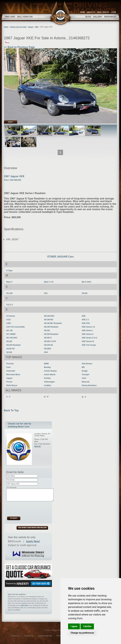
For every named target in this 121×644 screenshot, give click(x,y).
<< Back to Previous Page (19, 47)
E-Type (9, 271)
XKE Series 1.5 (88, 327)
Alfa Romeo (87, 364)
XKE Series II (88, 334)
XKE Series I (87, 331)
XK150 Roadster (51, 334)
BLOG (88, 17)
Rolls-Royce (12, 385)
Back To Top (11, 410)
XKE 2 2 (85, 320)
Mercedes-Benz (13, 375)
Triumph (85, 375)
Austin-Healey (50, 371)
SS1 (46, 293)
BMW (46, 364)
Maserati (86, 382)
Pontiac (47, 378)
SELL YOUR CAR (25, 17)
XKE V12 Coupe (89, 345)
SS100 (85, 293)
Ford (8, 367)
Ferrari (9, 382)
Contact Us (29, 636)
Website (37, 446)
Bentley (47, 367)
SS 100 (9, 293)
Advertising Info (45, 636)
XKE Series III (88, 341)
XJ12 (9, 320)
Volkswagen (49, 382)
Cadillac (48, 385)
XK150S (48, 349)
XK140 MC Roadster (53, 323)
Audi (84, 378)
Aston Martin (50, 375)
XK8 (46, 352)
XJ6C (9, 323)
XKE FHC (86, 323)
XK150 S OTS (50, 341)
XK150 (47, 331)
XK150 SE (48, 345)
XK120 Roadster (14, 345)
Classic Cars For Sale (18, 27)
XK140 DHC (49, 316)
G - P (46, 397)
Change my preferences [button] (82, 633)
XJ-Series (11, 316)
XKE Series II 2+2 (89, 338)
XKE (37, 27)
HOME (83, 12)
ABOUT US (91, 12)
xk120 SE (10, 349)
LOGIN (113, 12)
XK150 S (48, 338)
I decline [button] (87, 626)
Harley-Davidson (89, 385)
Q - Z (84, 397)
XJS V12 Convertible (16, 327)
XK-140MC (11, 334)
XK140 (9, 352)
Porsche (10, 364)
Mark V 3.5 (49, 282)
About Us (16, 636)
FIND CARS (10, 17)
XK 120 (9, 331)
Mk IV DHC (87, 282)
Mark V (9, 282)
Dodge (85, 371)
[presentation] (31, 509)
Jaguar (31, 27)
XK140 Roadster (51, 327)
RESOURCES (110, 17)
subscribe (24, 605)
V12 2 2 (10, 305)
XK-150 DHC (12, 338)
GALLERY (98, 17)
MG (83, 367)
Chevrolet (11, 371)
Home (6, 27)
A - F (8, 397)
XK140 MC (49, 320)
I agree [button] (74, 626)
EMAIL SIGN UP (103, 12)
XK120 (9, 341)
